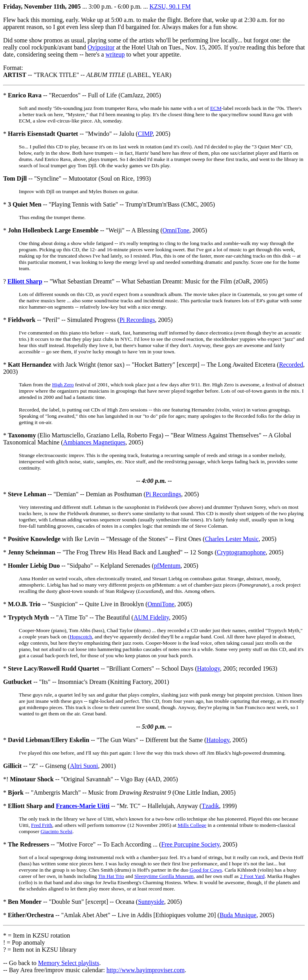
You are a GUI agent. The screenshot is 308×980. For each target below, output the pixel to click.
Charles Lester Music (232, 539)
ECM (216, 108)
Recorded (291, 365)
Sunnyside (151, 902)
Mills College (192, 825)
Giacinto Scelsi (56, 831)
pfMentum (167, 566)
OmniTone (176, 230)
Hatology (208, 668)
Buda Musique (238, 915)
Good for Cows (206, 870)
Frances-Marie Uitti (82, 806)
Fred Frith (42, 825)
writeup (115, 54)
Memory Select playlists (69, 963)
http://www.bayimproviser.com (146, 970)
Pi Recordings (137, 320)
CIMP (145, 134)
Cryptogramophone (241, 552)
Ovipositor (101, 47)
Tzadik (210, 806)
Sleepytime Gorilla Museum (164, 876)
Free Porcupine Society (190, 844)
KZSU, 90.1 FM (170, 6)
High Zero (63, 385)
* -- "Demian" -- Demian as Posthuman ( (74, 494)
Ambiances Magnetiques (94, 442)
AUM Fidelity (151, 617)
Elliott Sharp (25, 281)
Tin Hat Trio (111, 876)
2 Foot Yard (252, 876)
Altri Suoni (84, 766)
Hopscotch (81, 637)
